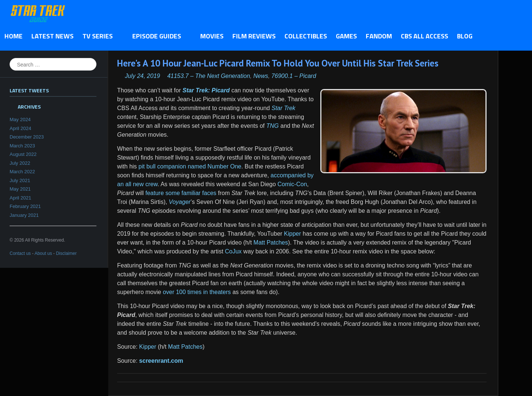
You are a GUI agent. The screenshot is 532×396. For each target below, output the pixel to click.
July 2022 (20, 163)
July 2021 (20, 180)
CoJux (233, 251)
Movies (212, 36)
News (261, 76)
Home (13, 36)
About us (43, 253)
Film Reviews (254, 36)
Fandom (379, 36)
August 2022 (23, 154)
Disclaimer (66, 253)
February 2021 (25, 206)
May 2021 (20, 189)
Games (346, 36)
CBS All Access (424, 36)
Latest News (52, 36)
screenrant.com (161, 361)
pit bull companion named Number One (190, 166)
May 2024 (20, 120)
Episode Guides (159, 37)
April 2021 (21, 198)
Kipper (293, 234)
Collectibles (306, 36)
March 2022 (22, 172)
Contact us (20, 253)
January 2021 (24, 215)
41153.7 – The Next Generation (209, 76)
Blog (465, 36)
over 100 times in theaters (197, 292)
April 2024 (21, 128)
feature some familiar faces (181, 193)
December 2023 (27, 137)
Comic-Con (292, 184)
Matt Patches (271, 243)
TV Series (100, 37)
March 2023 (22, 146)
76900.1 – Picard (294, 76)
